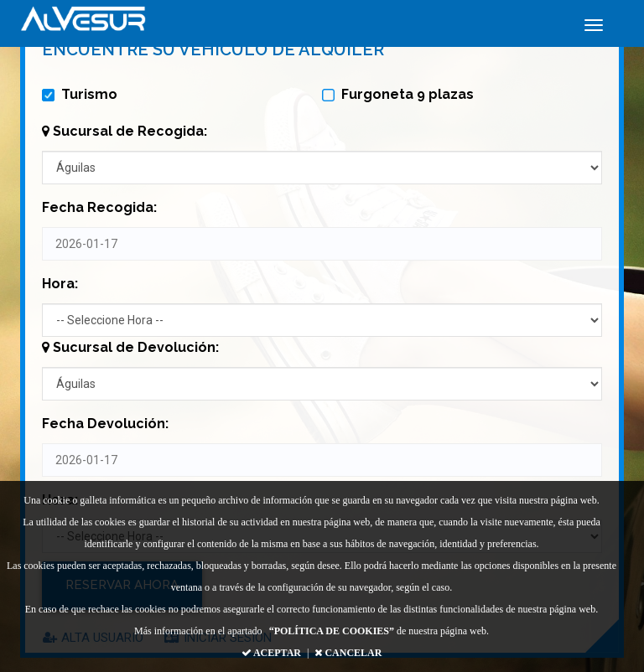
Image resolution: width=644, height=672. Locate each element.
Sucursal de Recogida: (125, 131)
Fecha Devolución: (105, 424)
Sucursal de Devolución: (130, 347)
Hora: (60, 284)
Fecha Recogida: (99, 207)
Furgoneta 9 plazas (398, 94)
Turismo (80, 94)
